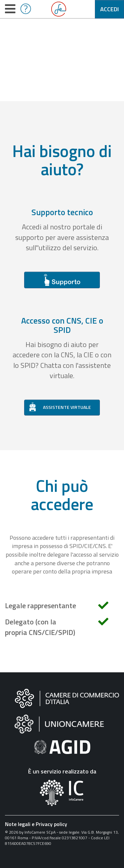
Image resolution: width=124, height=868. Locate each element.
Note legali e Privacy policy (36, 824)
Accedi (109, 9)
